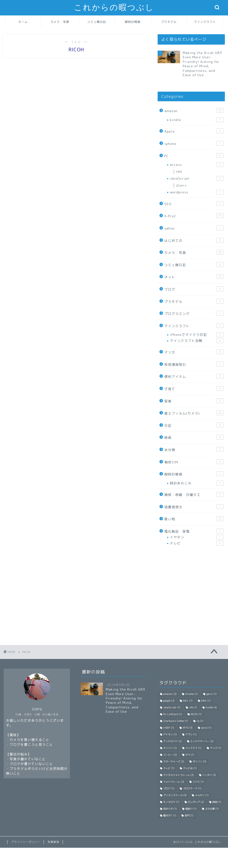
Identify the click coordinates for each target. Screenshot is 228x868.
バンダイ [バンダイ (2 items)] (209, 775)
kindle (197, 120)
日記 (194, 425)
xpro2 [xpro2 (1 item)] (206, 728)
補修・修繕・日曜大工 (194, 494)
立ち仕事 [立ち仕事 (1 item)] (212, 809)
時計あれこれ (197, 483)
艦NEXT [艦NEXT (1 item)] (170, 815)
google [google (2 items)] (169, 701)
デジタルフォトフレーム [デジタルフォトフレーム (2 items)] (178, 775)
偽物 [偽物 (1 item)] (217, 802)
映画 (194, 437)
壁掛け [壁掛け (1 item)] (191, 809)
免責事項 (53, 842)
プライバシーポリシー (26, 842)
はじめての (194, 240)
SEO (194, 204)
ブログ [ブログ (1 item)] (169, 788)
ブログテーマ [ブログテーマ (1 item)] (192, 788)
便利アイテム (194, 376)
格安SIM (194, 462)
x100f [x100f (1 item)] (169, 728)
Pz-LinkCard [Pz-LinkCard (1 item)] (173, 714)
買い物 (194, 519)
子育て (194, 389)
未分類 (194, 450)
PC (194, 156)
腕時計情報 (133, 22)
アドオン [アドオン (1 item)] (170, 734)
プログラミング (194, 313)
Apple (194, 131)
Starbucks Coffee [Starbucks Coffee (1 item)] (176, 721)
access (197, 165)
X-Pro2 (194, 216)
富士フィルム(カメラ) (194, 413)
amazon (194, 111)
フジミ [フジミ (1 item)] (198, 782)
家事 (194, 401)
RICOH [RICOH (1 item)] (196, 714)
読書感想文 (194, 507)
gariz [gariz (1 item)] (211, 694)
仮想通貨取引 (194, 364)
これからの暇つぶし (114, 7)
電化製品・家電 (194, 531)
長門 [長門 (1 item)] (189, 815)
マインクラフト (205, 22)
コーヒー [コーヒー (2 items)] (170, 755)
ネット (194, 277)
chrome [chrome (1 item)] (191, 694)
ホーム (23, 22)
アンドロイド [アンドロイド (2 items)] (172, 741)
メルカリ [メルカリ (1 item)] (202, 795)
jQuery (181, 185)
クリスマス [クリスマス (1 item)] (193, 748)
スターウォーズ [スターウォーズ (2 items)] (174, 761)
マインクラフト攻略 (197, 341)
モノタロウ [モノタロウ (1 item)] (171, 802)
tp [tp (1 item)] (200, 721)
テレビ (197, 543)
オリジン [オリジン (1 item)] (170, 748)
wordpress (197, 192)
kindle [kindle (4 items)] (211, 707)
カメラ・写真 (60, 22)
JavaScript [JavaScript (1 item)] (172, 707)
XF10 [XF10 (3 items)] (188, 728)
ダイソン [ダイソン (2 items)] (199, 761)
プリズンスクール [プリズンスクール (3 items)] (175, 795)
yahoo (194, 228)
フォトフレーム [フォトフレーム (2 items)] (174, 782)
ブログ (194, 289)
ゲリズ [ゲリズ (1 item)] (216, 748)
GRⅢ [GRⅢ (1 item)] (206, 701)
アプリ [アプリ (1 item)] (191, 734)
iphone (194, 143)
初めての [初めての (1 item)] (170, 809)
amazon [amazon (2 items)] (170, 694)
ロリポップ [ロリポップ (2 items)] (196, 802)
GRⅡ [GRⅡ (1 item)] (188, 701)
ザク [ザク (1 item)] (190, 755)
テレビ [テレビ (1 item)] (169, 768)
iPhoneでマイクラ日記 (197, 335)
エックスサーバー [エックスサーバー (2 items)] (202, 741)
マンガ (194, 352)
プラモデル (169, 22)
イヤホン (197, 537)
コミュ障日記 (97, 22)
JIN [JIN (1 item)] (193, 707)
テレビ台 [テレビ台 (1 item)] (190, 768)
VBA (179, 172)
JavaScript (197, 178)
